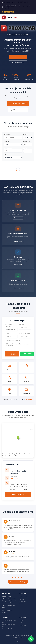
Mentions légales (18, 637)
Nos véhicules (24, 597)
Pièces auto (23, 601)
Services (22, 599)
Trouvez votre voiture (18, 103)
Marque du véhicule (8, 325)
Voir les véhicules (18, 57)
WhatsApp (27, 354)
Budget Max (8, 148)
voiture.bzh (23, 621)
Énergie (7, 141)
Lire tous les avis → (18, 577)
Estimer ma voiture (18, 110)
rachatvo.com (23, 625)
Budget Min (27, 141)
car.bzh (22, 623)
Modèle (21, 325)
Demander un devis (12, 354)
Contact (22, 604)
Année (7, 334)
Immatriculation (24, 334)
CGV (18, 641)
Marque (26, 135)
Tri (5, 155)
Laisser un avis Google (18, 582)
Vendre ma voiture (18, 63)
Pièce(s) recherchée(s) (12, 341)
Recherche (8, 135)
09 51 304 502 (8, 12)
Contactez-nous (18, 494)
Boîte (25, 148)
